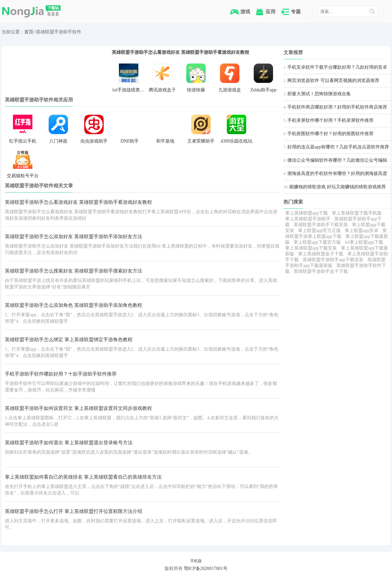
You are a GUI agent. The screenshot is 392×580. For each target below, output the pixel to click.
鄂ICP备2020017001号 (206, 568)
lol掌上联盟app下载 (364, 242)
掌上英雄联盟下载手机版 (357, 213)
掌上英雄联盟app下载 (306, 213)
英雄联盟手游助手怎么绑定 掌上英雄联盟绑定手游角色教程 (69, 340)
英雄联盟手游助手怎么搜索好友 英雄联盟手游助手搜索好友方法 (74, 271)
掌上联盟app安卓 (362, 231)
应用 (271, 12)
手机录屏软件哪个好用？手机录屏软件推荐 (330, 120)
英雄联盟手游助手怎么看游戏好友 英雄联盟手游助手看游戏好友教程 (180, 52)
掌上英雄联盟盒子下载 (321, 254)
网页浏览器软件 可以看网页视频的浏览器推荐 (333, 81)
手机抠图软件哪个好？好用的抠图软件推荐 (330, 134)
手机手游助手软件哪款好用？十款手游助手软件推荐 (61, 374)
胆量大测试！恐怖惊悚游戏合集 (319, 94)
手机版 (196, 561)
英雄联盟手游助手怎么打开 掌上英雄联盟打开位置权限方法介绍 (74, 511)
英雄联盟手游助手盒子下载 (321, 271)
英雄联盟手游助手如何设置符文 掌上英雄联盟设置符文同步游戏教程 (78, 408)
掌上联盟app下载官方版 (317, 242)
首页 (29, 32)
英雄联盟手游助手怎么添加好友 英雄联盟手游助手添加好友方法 (74, 237)
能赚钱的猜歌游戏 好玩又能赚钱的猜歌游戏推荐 (338, 187)
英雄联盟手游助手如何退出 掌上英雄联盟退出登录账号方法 (69, 443)
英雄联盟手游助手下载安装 (321, 225)
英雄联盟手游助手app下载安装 (333, 260)
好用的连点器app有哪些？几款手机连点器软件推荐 (338, 147)
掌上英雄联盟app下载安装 (311, 248)
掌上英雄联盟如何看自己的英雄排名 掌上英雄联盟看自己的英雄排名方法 (83, 477)
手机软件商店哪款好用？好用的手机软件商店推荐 (337, 107)
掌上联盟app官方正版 (319, 231)
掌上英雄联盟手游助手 (308, 219)
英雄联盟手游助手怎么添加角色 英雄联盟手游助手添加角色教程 (74, 305)
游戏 (245, 12)
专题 (296, 12)
